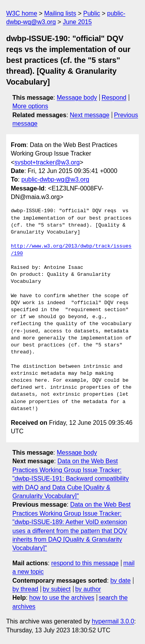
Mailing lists (60, 13)
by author (88, 589)
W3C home (22, 13)
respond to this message (85, 563)
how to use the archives (62, 598)
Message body (77, 98)
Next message (90, 115)
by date (120, 581)
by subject (57, 589)
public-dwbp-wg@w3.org (55, 179)
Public (92, 13)
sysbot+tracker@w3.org (47, 162)
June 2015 (78, 22)
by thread (25, 589)
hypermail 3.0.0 (113, 621)
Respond (114, 98)
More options (30, 106)
